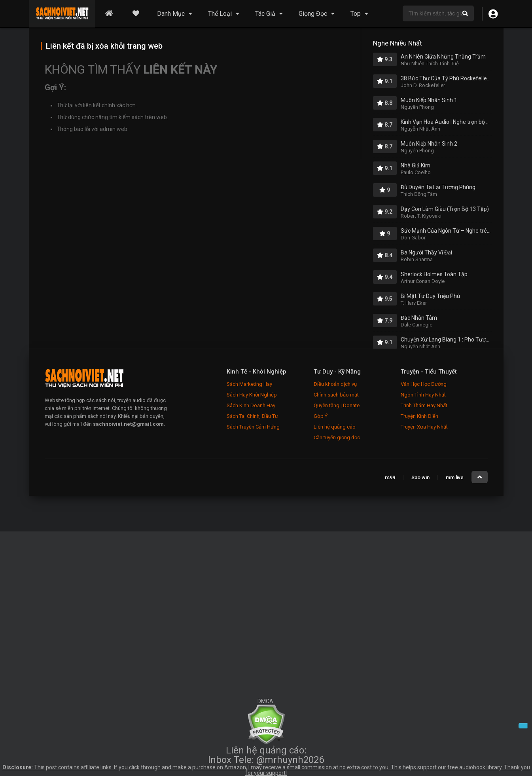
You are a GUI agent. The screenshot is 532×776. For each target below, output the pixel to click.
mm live (455, 477)
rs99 (390, 477)
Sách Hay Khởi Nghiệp (252, 395)
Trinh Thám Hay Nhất (424, 405)
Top (356, 14)
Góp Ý (321, 416)
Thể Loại (220, 14)
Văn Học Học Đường (424, 384)
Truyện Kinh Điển (419, 416)
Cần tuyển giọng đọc (337, 437)
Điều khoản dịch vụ (335, 384)
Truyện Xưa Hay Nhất (424, 427)
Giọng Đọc (313, 14)
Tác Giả (265, 14)
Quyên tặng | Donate (337, 405)
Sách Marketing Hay (249, 384)
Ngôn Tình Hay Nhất (423, 395)
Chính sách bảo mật (336, 395)
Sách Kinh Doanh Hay (251, 405)
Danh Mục (171, 14)
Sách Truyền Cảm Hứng (253, 427)
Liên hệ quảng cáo (335, 427)
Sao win (420, 477)
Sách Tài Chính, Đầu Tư (252, 416)
